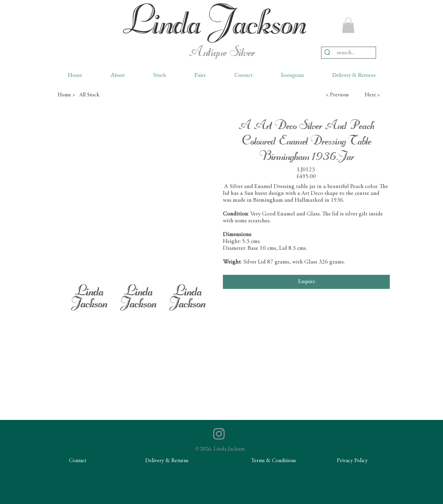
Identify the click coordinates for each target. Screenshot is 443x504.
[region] (215, 23)
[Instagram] (219, 434)
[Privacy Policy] (352, 461)
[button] (348, 25)
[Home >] (66, 95)
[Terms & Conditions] (273, 461)
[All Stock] (104, 95)
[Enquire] (306, 282)
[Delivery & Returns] (167, 461)
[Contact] (78, 461)
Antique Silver (222, 53)
